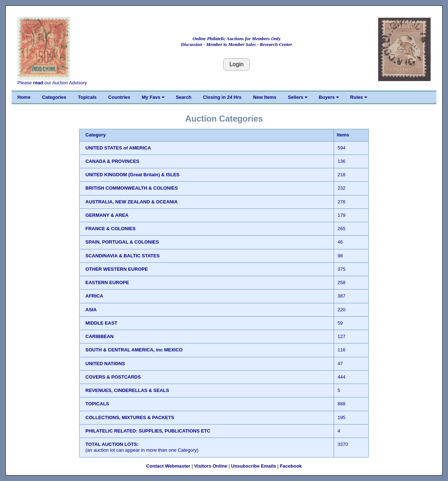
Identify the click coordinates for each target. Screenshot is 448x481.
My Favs (153, 97)
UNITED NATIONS (105, 364)
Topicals (87, 97)
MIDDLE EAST (101, 323)
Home (24, 97)
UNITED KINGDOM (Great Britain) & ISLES (132, 175)
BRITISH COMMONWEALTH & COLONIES (132, 188)
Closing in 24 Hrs (222, 97)
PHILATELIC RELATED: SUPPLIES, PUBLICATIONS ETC (148, 431)
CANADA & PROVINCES (112, 161)
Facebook (291, 466)
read (38, 83)
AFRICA (94, 296)
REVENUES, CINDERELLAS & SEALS (127, 390)
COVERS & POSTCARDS (113, 377)
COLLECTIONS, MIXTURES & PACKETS (130, 417)
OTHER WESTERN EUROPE (117, 269)
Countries (119, 97)
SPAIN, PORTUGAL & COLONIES (122, 242)
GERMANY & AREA (107, 215)
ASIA (91, 310)
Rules (359, 97)
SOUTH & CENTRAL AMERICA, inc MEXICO (134, 350)
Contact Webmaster (168, 466)
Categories (54, 97)
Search (184, 97)
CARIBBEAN (100, 336)
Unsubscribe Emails (254, 466)
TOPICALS (97, 404)
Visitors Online (211, 466)
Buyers (329, 97)
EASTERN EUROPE (107, 282)
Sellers (298, 97)
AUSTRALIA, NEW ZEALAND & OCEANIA (132, 202)
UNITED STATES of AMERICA (118, 148)
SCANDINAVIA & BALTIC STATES (122, 256)
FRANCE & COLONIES (111, 229)
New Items (265, 97)
